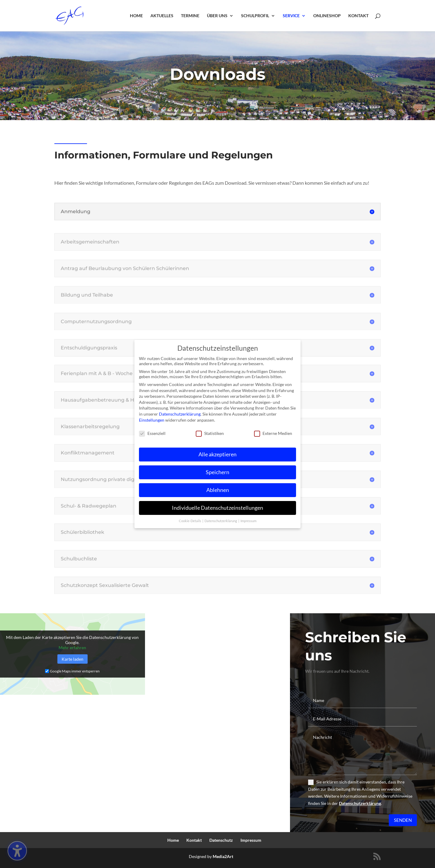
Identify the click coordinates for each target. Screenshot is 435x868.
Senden (403, 820)
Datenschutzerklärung (360, 803)
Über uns (217, 16)
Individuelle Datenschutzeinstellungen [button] (217, 507)
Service (291, 16)
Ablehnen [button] (218, 489)
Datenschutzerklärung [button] (221, 520)
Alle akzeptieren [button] (217, 454)
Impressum (251, 840)
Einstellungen (152, 419)
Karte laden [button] (72, 659)
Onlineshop (327, 16)
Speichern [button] (217, 472)
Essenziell (152, 433)
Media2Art (223, 856)
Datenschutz (221, 840)
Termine (190, 16)
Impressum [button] (248, 520)
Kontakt (358, 16)
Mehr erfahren (72, 648)
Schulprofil (255, 16)
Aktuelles (162, 16)
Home (136, 16)
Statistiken (210, 433)
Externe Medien (273, 433)
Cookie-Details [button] (190, 520)
